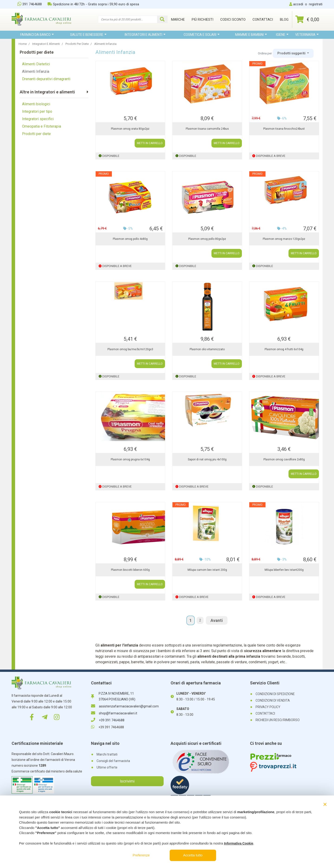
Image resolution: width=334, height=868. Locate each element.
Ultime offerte (107, 767)
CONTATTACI (265, 713)
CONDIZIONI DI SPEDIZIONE (275, 694)
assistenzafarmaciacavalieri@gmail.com (125, 706)
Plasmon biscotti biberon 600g (130, 570)
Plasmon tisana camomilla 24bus (207, 129)
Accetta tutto (193, 855)
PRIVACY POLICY (268, 707)
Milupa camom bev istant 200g (207, 570)
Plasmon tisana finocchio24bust (284, 129)
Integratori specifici (38, 119)
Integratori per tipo (37, 111)
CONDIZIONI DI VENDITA (273, 700)
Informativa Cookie (239, 843)
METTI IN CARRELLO (150, 143)
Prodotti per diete (36, 134)
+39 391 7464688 (108, 720)
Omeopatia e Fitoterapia (42, 126)
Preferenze (141, 855)
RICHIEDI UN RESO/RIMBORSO (278, 720)
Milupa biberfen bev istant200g (284, 570)
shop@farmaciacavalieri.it (114, 713)
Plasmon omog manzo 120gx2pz (284, 239)
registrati (316, 4)
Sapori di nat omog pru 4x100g (207, 459)
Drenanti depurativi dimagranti (46, 79)
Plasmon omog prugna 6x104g (130, 459)
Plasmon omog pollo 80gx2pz (207, 239)
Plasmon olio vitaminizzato (207, 349)
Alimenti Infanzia (36, 71)
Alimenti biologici (36, 104)
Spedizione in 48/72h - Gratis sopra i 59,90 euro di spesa (93, 4)
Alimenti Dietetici (36, 64)
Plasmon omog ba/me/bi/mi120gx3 (130, 349)
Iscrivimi (127, 781)
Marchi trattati (107, 754)
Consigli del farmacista (113, 761)
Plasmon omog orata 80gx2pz (130, 129)
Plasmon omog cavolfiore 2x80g (284, 459)
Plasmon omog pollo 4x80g (130, 239)
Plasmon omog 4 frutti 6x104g (284, 349)
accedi (298, 4)
